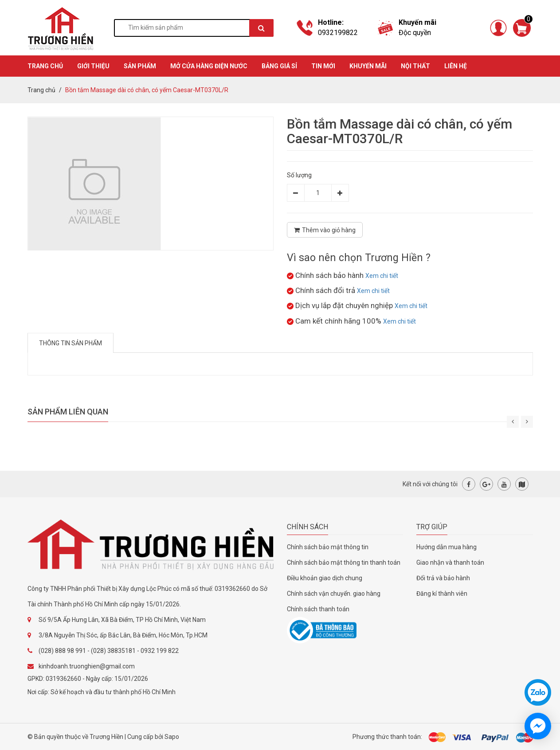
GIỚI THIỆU (93, 66)
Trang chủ (41, 90)
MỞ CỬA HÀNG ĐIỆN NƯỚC (209, 66)
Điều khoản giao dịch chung (325, 578)
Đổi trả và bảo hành (443, 578)
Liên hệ (456, 66)
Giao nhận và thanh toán (450, 562)
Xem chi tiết (382, 276)
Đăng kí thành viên (442, 594)
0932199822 (338, 33)
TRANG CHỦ (45, 66)
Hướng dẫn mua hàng (446, 547)
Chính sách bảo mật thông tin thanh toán (344, 562)
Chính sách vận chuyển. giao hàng (334, 594)
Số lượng (299, 175)
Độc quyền (415, 33)
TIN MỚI (323, 66)
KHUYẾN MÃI (368, 66)
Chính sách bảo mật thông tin (328, 547)
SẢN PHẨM (140, 66)
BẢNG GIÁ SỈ (279, 66)
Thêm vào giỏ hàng (325, 230)
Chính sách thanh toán (318, 609)
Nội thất (415, 66)
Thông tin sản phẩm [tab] (70, 343)
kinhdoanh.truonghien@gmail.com (87, 666)
